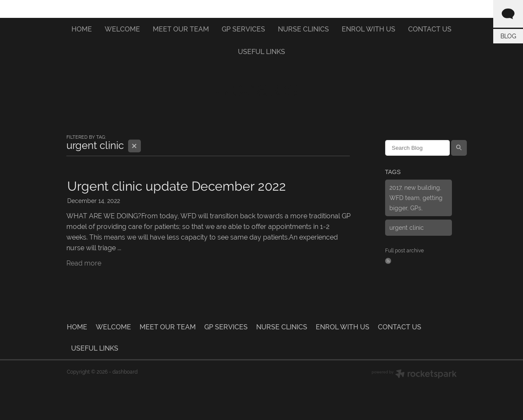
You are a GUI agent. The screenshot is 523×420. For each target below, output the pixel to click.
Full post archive (404, 251)
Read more (84, 263)
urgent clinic (407, 228)
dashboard (125, 372)
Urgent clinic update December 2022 (177, 186)
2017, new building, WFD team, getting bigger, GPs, (416, 198)
